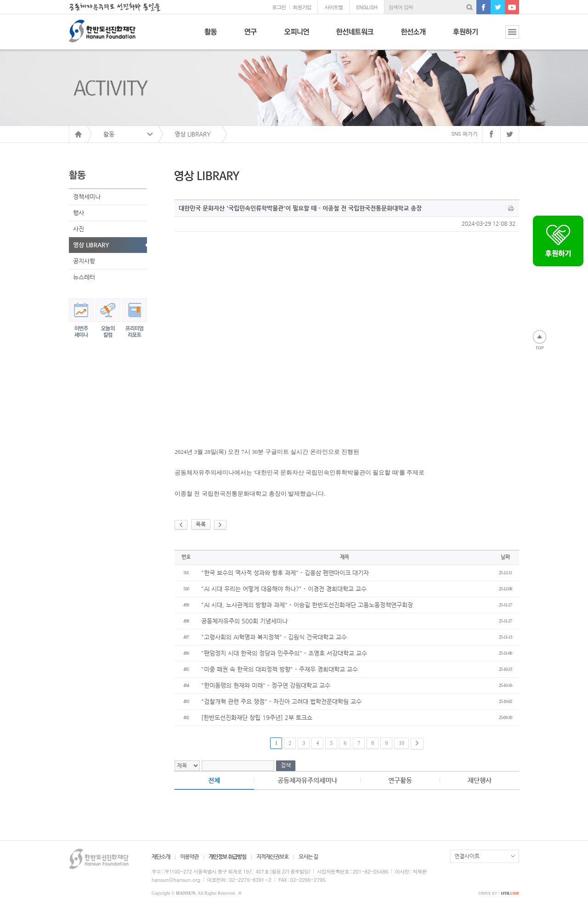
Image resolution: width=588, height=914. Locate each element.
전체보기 (505, 37)
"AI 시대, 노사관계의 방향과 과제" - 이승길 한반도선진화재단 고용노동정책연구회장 (307, 605)
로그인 (279, 7)
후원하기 (465, 37)
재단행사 (480, 780)
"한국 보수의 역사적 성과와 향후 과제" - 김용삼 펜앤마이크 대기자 (285, 573)
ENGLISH (367, 7)
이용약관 (189, 857)
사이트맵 (334, 7)
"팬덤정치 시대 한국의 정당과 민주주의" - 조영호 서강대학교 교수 (284, 653)
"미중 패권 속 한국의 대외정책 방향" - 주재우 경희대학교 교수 (280, 669)
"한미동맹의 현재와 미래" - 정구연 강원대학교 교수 (266, 685)
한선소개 (413, 37)
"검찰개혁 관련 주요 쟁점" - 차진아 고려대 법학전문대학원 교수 (281, 701)
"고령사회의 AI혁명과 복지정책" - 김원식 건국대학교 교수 (274, 637)
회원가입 (302, 7)
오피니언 (297, 37)
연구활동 (400, 780)
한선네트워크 (355, 37)
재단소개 (161, 857)
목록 (201, 524)
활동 (211, 37)
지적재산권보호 (272, 857)
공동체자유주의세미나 (307, 780)
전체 (214, 780)
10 (401, 743)
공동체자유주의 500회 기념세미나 (244, 621)
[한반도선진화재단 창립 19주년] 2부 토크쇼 (257, 717)
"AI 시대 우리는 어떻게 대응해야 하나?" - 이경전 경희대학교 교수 (284, 589)
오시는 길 (308, 857)
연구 (251, 37)
